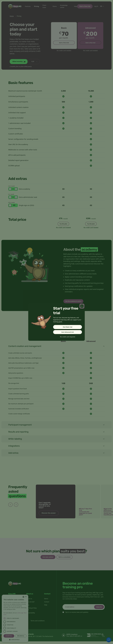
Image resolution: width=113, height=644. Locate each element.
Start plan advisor (46, 559)
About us (29, 601)
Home (12, 16)
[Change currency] (34, 62)
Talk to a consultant (66, 559)
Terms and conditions (38, 623)
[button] (15, 640)
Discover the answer (49, 515)
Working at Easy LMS (31, 612)
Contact (47, 604)
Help (76, 6)
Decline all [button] (21, 636)
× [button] (26, 597)
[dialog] (15, 618)
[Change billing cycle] (19, 62)
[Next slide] (16, 506)
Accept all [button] (9, 636)
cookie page (20, 613)
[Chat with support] (109, 640)
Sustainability (31, 615)
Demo (55, 6)
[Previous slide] (10, 506)
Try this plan (63, 224)
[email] (84, 610)
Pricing (37, 6)
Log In (96, 6)
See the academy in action (75, 302)
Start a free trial (85, 6)
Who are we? (30, 604)
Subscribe (98, 610)
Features (28, 6)
